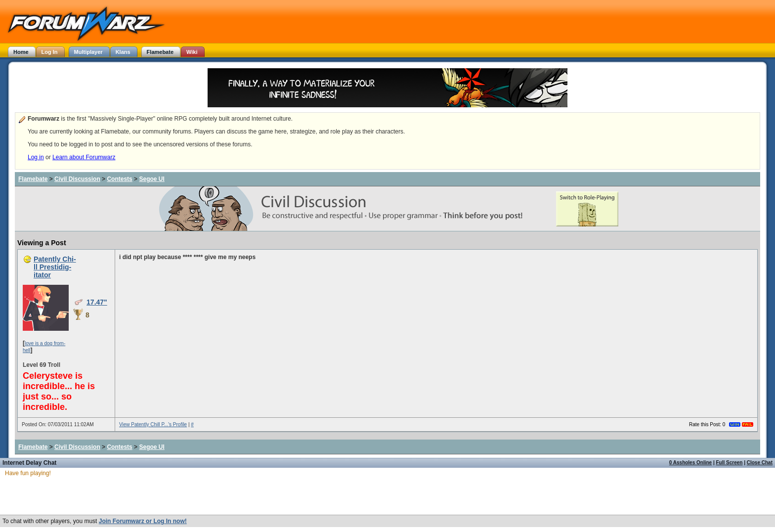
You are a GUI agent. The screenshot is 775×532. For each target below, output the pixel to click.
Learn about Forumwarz (84, 157)
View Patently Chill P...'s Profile (153, 424)
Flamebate (33, 179)
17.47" (97, 302)
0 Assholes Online (690, 463)
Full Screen (730, 463)
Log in (36, 157)
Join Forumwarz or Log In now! (143, 521)
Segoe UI (151, 179)
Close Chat (760, 463)
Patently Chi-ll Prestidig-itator (55, 267)
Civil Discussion (77, 179)
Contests (119, 179)
